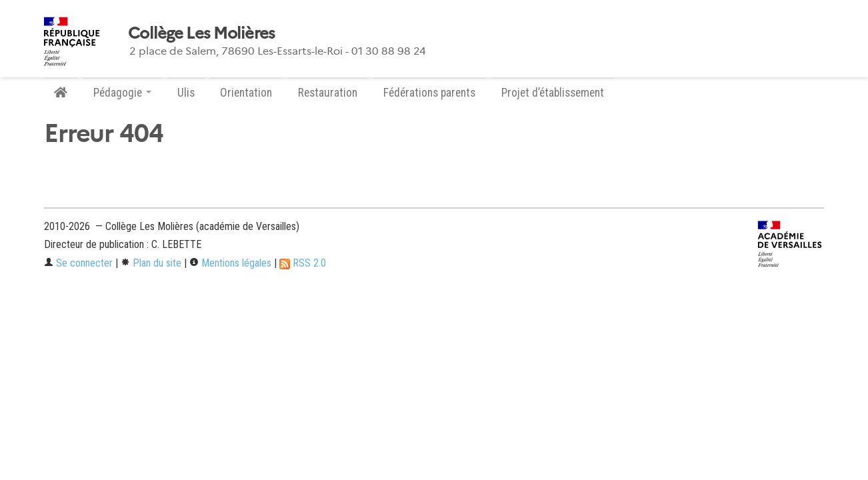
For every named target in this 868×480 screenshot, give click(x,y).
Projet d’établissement (553, 93)
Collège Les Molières (202, 33)
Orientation (246, 93)
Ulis (186, 93)
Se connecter (78, 263)
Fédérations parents (429, 93)
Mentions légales (230, 263)
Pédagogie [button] (122, 93)
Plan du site (151, 263)
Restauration (328, 93)
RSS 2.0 (303, 263)
